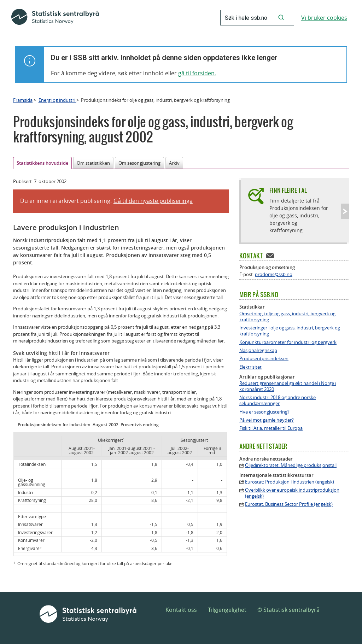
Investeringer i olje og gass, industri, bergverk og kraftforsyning (290, 331)
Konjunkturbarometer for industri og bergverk (288, 342)
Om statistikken (93, 163)
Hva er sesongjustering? (264, 412)
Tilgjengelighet (227, 610)
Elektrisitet (250, 367)
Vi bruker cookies (324, 18)
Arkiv (174, 163)
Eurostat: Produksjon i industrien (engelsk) (290, 482)
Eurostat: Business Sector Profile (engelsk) (289, 504)
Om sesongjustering (139, 163)
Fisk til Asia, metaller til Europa (271, 428)
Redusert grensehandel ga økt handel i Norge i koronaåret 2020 (288, 386)
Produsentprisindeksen (264, 359)
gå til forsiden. (197, 73)
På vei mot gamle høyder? (267, 420)
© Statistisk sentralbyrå (288, 610)
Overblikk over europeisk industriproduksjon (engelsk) (292, 493)
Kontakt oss (181, 610)
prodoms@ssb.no (274, 274)
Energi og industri (57, 100)
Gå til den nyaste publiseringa (153, 201)
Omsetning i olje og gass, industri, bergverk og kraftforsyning (287, 317)
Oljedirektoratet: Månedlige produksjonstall (291, 465)
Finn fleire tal (288, 190)
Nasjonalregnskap (258, 350)
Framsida (23, 100)
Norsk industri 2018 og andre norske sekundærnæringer (278, 400)
